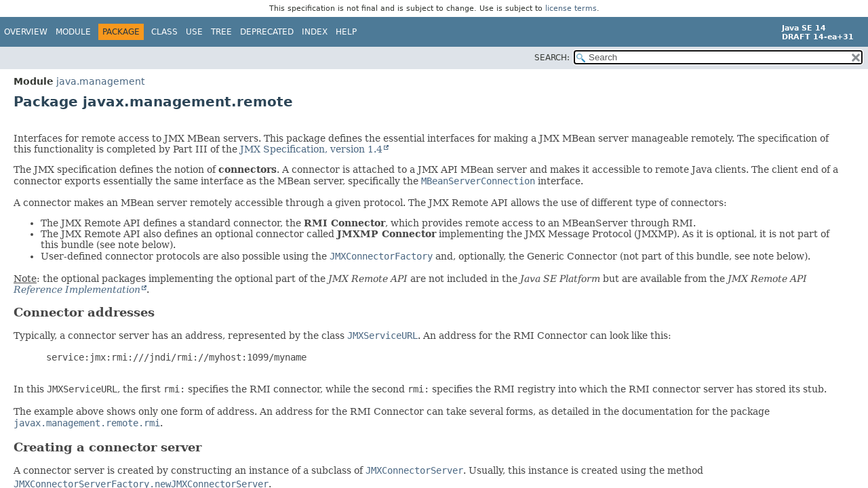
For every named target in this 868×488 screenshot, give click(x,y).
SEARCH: (552, 58)
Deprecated (267, 32)
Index (315, 32)
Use (194, 32)
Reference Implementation (77, 289)
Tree (221, 32)
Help (346, 32)
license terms (571, 8)
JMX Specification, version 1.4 (311, 149)
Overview (26, 32)
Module (73, 32)
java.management (100, 81)
